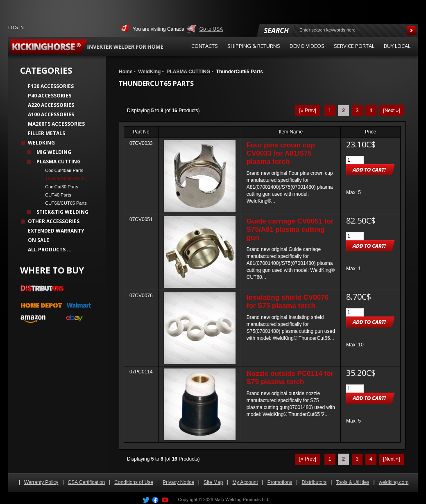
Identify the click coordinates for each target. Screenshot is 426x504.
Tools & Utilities (352, 482)
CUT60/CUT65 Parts (63, 203)
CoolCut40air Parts (62, 170)
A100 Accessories (51, 114)
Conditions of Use (134, 482)
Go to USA (211, 29)
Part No (141, 132)
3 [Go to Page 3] (357, 111)
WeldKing (149, 72)
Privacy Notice (178, 482)
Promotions (280, 482)
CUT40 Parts (56, 195)
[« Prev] (307, 111)
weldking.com (394, 482)
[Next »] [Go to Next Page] (391, 111)
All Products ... (50, 250)
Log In (16, 27)
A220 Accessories (51, 105)
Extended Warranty (56, 231)
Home (126, 72)
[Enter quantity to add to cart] (355, 160)
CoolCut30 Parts (59, 187)
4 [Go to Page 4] (371, 111)
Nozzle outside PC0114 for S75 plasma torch (290, 378)
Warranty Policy (41, 482)
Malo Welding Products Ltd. (242, 499)
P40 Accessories (50, 96)
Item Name (291, 132)
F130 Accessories (51, 86)
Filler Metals (46, 133)
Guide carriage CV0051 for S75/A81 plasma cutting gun (290, 229)
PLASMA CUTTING (188, 72)
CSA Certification (87, 482)
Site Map (213, 482)
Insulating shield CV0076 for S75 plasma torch (288, 302)
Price (370, 132)
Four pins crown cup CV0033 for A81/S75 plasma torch (281, 153)
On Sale (39, 240)
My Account (245, 482)
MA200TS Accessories (56, 124)
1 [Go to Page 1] (330, 111)
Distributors (314, 482)
